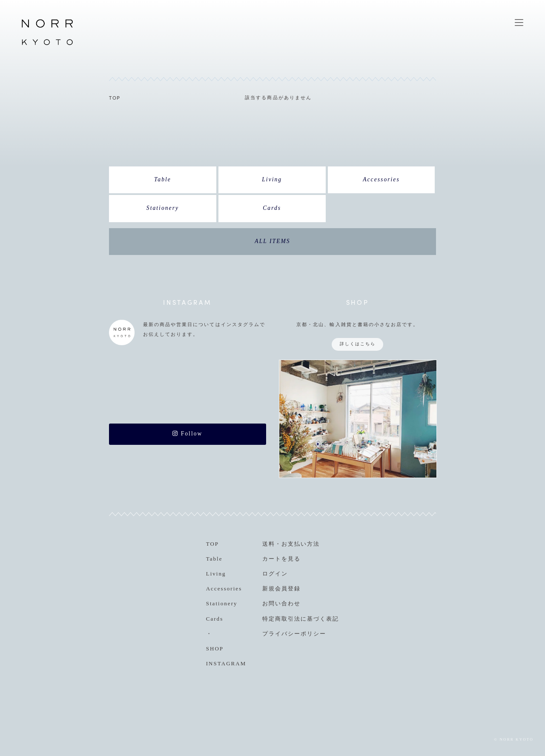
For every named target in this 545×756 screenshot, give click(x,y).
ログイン (275, 574)
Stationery (163, 208)
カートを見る (281, 559)
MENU (519, 23)
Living (272, 179)
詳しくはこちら (358, 344)
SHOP (215, 649)
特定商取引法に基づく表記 (301, 619)
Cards (272, 208)
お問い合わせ (281, 603)
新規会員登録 (281, 588)
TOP (115, 97)
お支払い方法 (301, 544)
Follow (187, 434)
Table (163, 179)
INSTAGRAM (226, 663)
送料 (269, 544)
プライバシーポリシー (294, 634)
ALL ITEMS (272, 241)
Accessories (381, 179)
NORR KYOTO (47, 45)
